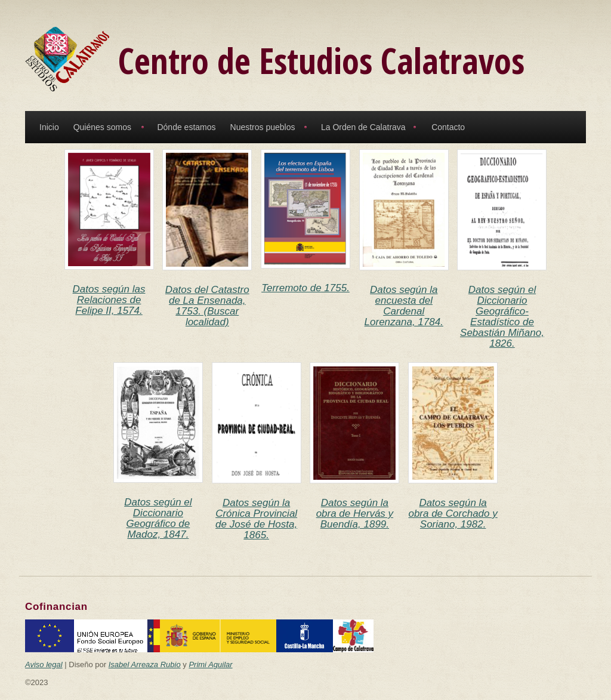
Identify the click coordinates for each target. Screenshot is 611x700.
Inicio (49, 127)
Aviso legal (44, 664)
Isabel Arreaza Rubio (145, 664)
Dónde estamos (186, 127)
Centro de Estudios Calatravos (321, 60)
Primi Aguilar (210, 664)
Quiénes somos (102, 127)
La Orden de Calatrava (363, 127)
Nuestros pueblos (263, 127)
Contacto (448, 127)
